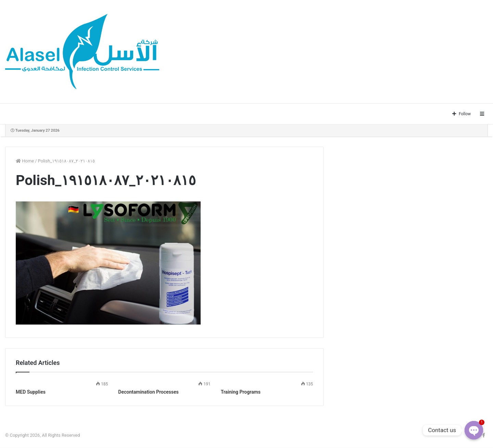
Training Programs (241, 392)
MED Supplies (31, 392)
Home (25, 161)
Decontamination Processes (148, 392)
